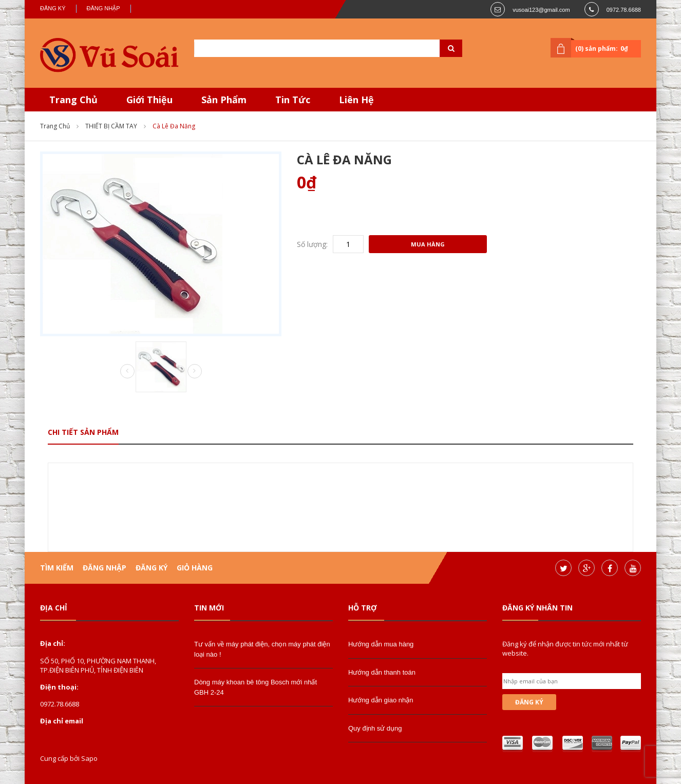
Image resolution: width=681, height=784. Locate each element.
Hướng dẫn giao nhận (381, 700)
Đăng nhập (103, 8)
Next (195, 371)
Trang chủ (55, 126)
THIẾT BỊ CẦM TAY (111, 126)
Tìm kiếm (57, 568)
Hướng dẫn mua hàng (381, 644)
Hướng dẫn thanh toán (382, 672)
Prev (127, 372)
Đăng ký (53, 8)
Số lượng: (312, 244)
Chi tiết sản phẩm (83, 432)
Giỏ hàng (195, 568)
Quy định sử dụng (375, 728)
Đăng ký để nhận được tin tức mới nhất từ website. (565, 648)
